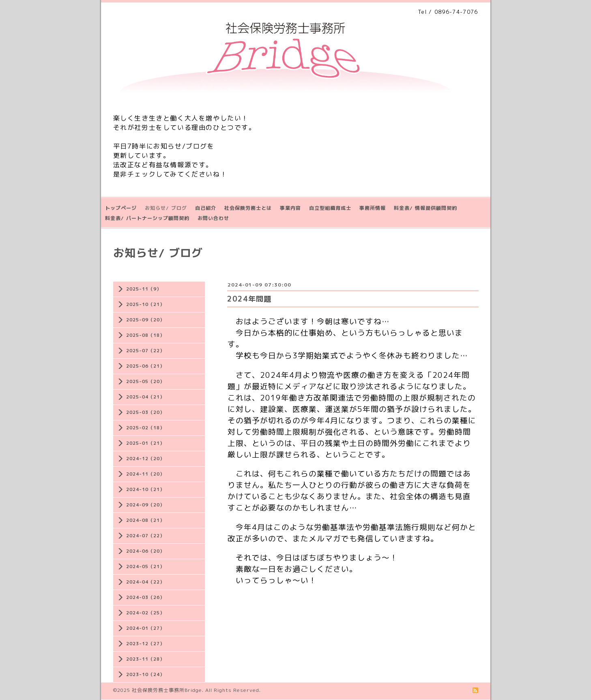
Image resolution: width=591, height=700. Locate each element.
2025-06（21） (145, 366)
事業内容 (290, 208)
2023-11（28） (145, 659)
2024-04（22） (145, 582)
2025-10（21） (145, 304)
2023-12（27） (145, 644)
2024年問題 (249, 299)
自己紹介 (206, 208)
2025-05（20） (145, 381)
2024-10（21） (145, 489)
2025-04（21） (145, 397)
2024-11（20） (145, 474)
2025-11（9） (144, 289)
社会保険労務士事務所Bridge (167, 690)
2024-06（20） (145, 551)
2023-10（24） (145, 674)
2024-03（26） (145, 597)
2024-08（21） (145, 520)
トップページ (121, 208)
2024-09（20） (145, 505)
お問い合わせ (213, 218)
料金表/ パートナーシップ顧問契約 (147, 218)
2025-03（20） (145, 412)
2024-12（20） (145, 459)
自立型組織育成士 (330, 208)
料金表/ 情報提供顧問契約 (426, 208)
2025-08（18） (145, 335)
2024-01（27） (145, 628)
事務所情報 (373, 208)
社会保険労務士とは (248, 208)
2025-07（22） (145, 351)
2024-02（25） (145, 613)
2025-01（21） (145, 443)
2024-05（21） (145, 566)
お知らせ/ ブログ (166, 208)
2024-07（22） (145, 536)
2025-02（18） (145, 428)
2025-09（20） (145, 320)
